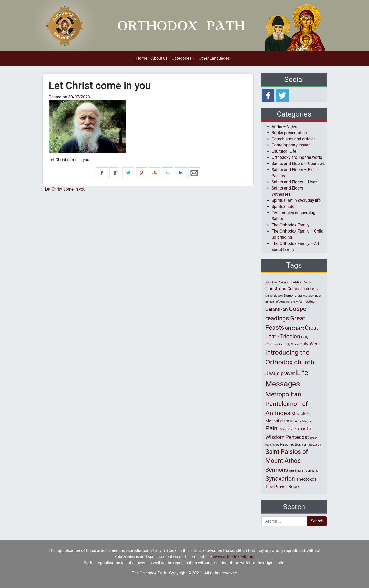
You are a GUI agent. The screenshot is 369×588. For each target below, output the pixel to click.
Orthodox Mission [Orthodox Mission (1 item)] (301, 421)
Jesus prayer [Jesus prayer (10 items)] (280, 373)
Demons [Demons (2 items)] (290, 295)
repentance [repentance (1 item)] (272, 445)
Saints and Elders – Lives (294, 182)
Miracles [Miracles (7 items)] (300, 414)
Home (142, 58)
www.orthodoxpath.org (234, 557)
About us (159, 58)
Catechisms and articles (294, 139)
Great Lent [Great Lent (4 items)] (295, 328)
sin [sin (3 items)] (291, 470)
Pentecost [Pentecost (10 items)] (297, 437)
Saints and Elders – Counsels (298, 164)
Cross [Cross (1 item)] (316, 289)
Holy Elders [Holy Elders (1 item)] (291, 345)
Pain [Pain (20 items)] (271, 428)
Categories (182, 58)
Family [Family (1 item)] (294, 302)
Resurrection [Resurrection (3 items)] (291, 444)
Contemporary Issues (291, 145)
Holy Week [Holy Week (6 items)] (310, 344)
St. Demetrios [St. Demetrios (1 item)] (310, 471)
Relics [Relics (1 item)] (314, 438)
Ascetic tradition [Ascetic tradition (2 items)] (290, 282)
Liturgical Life (284, 151)
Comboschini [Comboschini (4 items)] (299, 289)
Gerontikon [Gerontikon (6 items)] (277, 309)
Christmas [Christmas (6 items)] (276, 288)
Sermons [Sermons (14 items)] (277, 470)
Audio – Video (284, 127)
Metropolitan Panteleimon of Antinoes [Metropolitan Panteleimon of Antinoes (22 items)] (287, 404)
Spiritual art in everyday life (296, 200)
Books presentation (289, 133)
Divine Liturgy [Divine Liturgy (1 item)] (305, 296)
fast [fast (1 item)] (301, 302)
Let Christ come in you (64, 189)
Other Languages (214, 58)
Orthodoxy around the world (297, 157)
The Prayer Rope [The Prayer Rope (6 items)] (282, 486)
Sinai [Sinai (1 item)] (298, 471)
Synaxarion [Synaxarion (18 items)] (280, 479)
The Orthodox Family (290, 225)
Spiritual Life (283, 207)
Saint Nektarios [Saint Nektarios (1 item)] (311, 445)
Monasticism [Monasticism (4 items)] (277, 421)
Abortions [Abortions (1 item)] (271, 283)
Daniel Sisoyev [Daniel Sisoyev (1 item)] (274, 296)
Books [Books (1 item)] (307, 283)
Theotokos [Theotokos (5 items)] (306, 479)
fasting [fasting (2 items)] (310, 302)
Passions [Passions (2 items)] (285, 429)
